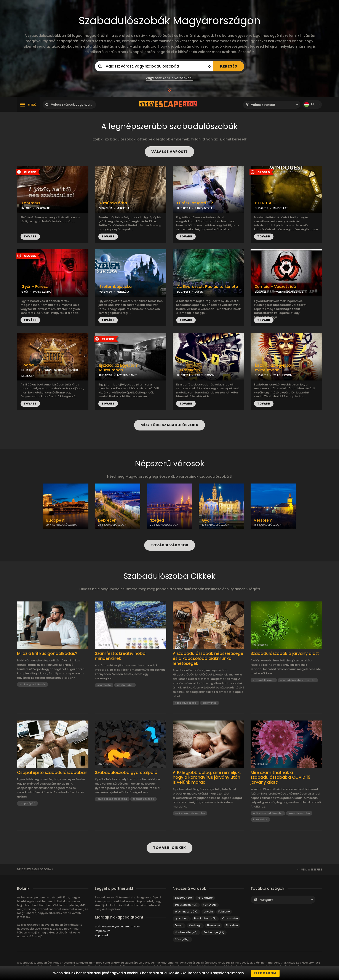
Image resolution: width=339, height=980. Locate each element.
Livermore (214, 925)
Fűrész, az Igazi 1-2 (195, 203)
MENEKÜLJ (123, 208)
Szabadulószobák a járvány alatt (285, 654)
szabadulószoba (186, 703)
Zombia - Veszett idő (275, 287)
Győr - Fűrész (35, 287)
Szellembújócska (115, 287)
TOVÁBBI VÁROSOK (170, 545)
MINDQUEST (280, 208)
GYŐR (25, 292)
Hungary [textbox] (266, 900)
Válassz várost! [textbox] (263, 105)
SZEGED (26, 208)
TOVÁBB (30, 236)
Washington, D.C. (186, 911)
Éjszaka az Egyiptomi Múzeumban (119, 368)
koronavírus (260, 819)
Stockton (232, 925)
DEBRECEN (28, 370)
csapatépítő (27, 803)
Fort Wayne (205, 898)
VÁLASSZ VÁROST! (169, 152)
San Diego (210, 905)
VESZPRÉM (106, 208)
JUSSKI (199, 292)
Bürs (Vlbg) (182, 939)
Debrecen (107, 520)
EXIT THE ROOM (205, 375)
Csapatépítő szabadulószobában (52, 773)
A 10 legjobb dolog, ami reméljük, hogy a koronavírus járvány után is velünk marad (207, 778)
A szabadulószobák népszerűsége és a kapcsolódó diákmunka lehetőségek (208, 659)
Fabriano (224, 911)
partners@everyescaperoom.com (118, 926)
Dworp (179, 925)
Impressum (103, 931)
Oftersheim (230, 918)
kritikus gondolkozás (33, 684)
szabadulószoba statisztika (298, 680)
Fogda (28, 365)
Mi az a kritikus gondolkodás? (47, 654)
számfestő (104, 685)
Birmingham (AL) (205, 918)
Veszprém (263, 520)
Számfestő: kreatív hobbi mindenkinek (121, 656)
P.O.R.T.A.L (265, 203)
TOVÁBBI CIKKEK (169, 848)
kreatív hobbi (125, 685)
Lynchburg (182, 918)
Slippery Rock (183, 898)
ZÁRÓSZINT (43, 208)
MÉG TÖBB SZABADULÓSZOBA (169, 425)
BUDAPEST (184, 208)
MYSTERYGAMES (127, 375)
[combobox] (272, 105)
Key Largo (195, 925)
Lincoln (208, 911)
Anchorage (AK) (214, 932)
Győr (206, 520)
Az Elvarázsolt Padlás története (208, 287)
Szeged (157, 520)
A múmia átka (113, 203)
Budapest (55, 520)
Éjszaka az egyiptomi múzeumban (275, 368)
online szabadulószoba (112, 799)
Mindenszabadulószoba (34, 869)
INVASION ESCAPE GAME (288, 292)
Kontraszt (31, 203)
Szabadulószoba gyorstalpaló (126, 773)
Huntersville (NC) (186, 932)
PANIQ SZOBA (204, 208)
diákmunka (209, 703)
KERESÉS (229, 66)
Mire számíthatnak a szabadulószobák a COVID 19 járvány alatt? (280, 778)
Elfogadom (265, 973)
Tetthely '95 (189, 370)
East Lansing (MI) (186, 905)
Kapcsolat (102, 935)
